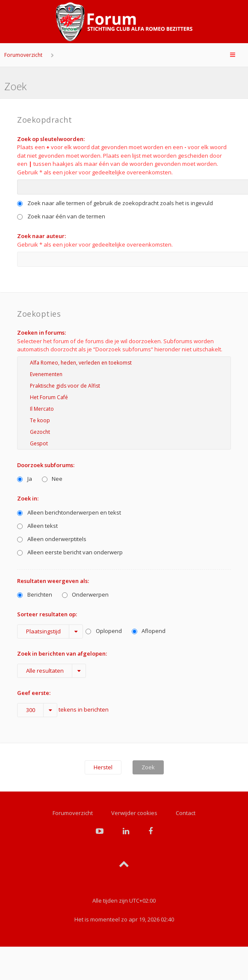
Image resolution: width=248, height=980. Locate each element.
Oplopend (104, 631)
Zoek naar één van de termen (61, 216)
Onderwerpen (86, 594)
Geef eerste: (34, 693)
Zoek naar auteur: (41, 236)
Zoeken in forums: (41, 333)
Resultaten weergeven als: (53, 581)
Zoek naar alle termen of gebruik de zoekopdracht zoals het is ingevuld (115, 203)
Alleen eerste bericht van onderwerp (70, 552)
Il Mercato (124, 409)
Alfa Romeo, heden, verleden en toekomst (124, 363)
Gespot (124, 443)
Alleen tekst (37, 526)
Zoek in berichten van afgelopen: (62, 653)
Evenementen (124, 374)
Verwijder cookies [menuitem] (134, 813)
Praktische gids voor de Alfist (124, 386)
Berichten (35, 594)
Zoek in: (28, 498)
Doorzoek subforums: (46, 465)
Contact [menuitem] (186, 813)
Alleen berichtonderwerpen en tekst (69, 512)
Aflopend (149, 631)
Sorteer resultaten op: (47, 614)
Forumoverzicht (23, 55)
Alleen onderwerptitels (52, 539)
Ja (25, 479)
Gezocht (124, 432)
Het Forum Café (124, 397)
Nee (52, 479)
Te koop (124, 420)
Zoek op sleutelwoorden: (51, 139)
